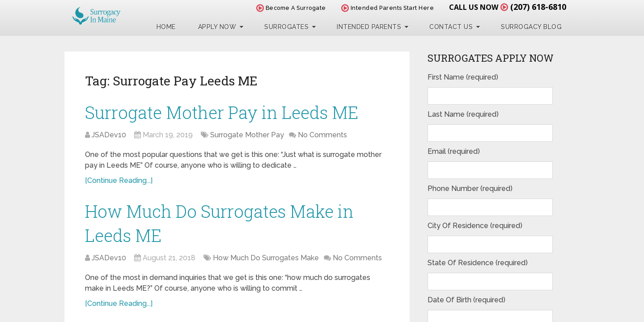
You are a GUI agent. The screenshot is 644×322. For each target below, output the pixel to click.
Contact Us (451, 27)
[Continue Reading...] (119, 180)
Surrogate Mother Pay (247, 135)
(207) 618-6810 (538, 7)
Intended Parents (369, 27)
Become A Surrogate (291, 8)
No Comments (322, 135)
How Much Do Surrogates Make (266, 258)
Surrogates (286, 27)
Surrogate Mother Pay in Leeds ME (222, 112)
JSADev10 (109, 135)
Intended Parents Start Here (388, 8)
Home (166, 27)
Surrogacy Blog (531, 27)
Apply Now (217, 27)
